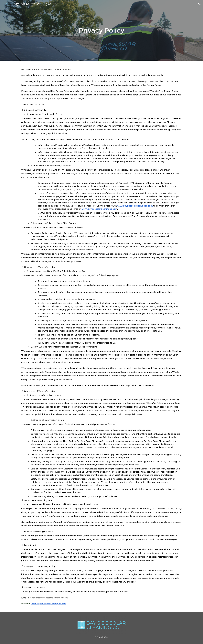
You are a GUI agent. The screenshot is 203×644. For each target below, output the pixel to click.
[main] (101, 30)
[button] (200, 4)
